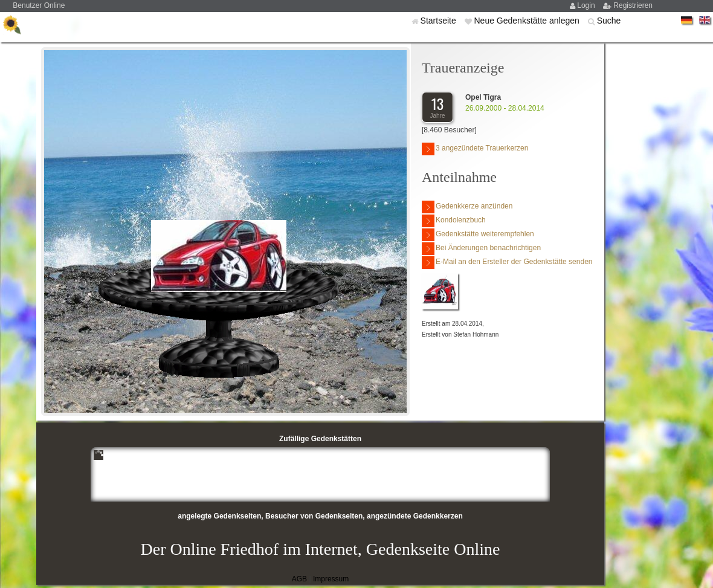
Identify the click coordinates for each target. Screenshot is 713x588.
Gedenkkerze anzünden (467, 207)
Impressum (331, 579)
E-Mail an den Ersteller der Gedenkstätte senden (507, 263)
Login (587, 5)
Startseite (440, 21)
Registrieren (633, 5)
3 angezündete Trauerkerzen (475, 149)
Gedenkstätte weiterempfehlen (478, 235)
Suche (609, 21)
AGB (299, 579)
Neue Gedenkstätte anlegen (527, 21)
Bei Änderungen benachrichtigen (481, 249)
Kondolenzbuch (454, 221)
